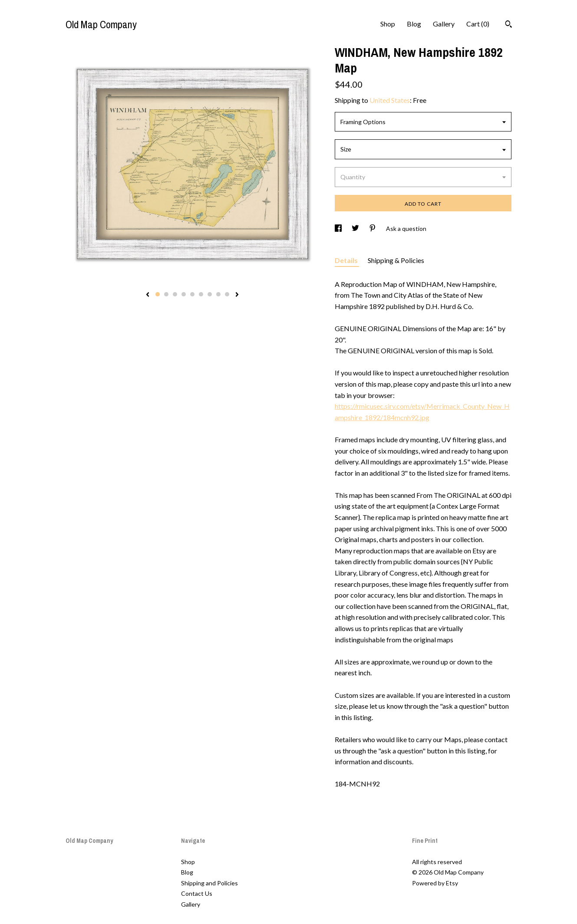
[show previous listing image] (148, 295)
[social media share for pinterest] (373, 229)
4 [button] (184, 294)
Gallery (444, 24)
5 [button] (192, 294)
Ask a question (406, 229)
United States (390, 100)
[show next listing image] (237, 295)
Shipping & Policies (396, 260)
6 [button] (201, 294)
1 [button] (158, 294)
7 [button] (210, 294)
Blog (414, 24)
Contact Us (197, 893)
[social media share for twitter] (356, 229)
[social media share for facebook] (339, 229)
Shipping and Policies (209, 883)
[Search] (509, 25)
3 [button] (175, 294)
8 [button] (218, 294)
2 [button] (166, 294)
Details (347, 260)
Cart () (478, 24)
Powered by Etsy (435, 883)
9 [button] (227, 294)
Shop (388, 24)
